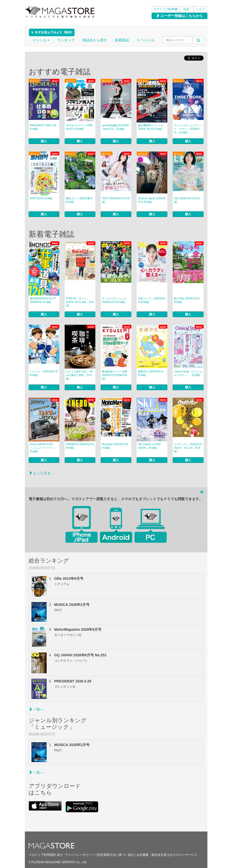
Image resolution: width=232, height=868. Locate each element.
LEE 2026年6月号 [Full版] (187, 200)
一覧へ (36, 709)
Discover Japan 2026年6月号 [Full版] (152, 200)
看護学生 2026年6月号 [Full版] (151, 373)
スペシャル (146, 40)
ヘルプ (200, 9)
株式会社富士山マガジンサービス (174, 855)
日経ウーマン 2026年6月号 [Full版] (152, 300)
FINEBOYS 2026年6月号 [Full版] (80, 446)
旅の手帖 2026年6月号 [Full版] (187, 300)
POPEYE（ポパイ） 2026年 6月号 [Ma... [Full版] (80, 302)
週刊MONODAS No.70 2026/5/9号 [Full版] (43, 300)
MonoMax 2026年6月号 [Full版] (115, 446)
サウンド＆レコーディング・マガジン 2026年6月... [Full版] (188, 129)
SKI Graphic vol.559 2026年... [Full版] (149, 446)
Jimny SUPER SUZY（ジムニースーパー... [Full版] (42, 448)
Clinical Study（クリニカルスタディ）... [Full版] (188, 373)
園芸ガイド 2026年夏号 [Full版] (79, 200)
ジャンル (41, 40)
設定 (186, 9)
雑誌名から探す (95, 40)
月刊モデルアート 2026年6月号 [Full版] (79, 127)
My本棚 (172, 9)
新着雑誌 (122, 40)
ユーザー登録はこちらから (180, 16)
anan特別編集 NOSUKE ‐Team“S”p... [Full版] (115, 127)
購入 (44, 141)
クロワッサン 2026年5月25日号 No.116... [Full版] (188, 448)
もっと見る (40, 473)
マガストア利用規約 (42, 855)
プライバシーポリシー (80, 855)
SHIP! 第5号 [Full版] (41, 198)
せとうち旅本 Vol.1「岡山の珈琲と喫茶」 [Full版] (79, 375)
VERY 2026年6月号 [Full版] (116, 200)
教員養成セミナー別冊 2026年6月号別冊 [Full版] (115, 375)
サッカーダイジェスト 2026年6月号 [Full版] (115, 300)
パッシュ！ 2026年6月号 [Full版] (44, 373)
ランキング (66, 40)
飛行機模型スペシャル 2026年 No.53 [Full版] (151, 127)
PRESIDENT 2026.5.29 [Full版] (43, 127)
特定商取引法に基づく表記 (116, 855)
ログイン (159, 9)
